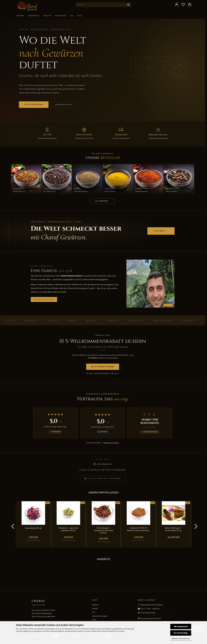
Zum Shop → (161, 231)
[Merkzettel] (183, 5)
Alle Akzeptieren (181, 626)
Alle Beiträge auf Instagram (103, 478)
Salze (80, 16)
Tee (72, 16)
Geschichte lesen (44, 299)
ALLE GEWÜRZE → (103, 201)
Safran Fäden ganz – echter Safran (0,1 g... (174, 529)
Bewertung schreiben (111, 443)
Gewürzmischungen (100, 616)
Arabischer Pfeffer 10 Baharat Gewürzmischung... (138, 529)
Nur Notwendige (181, 633)
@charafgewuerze (103, 464)
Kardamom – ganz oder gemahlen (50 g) (68, 529)
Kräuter (47, 16)
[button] (177, 5)
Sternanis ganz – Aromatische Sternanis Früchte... (103, 530)
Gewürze (20, 16)
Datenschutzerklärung (24, 634)
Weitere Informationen (181, 639)
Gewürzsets (34, 16)
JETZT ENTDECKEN (34, 104)
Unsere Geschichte (64, 104)
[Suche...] (128, 5)
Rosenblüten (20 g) (33, 528)
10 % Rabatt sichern (103, 367)
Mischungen (61, 16)
